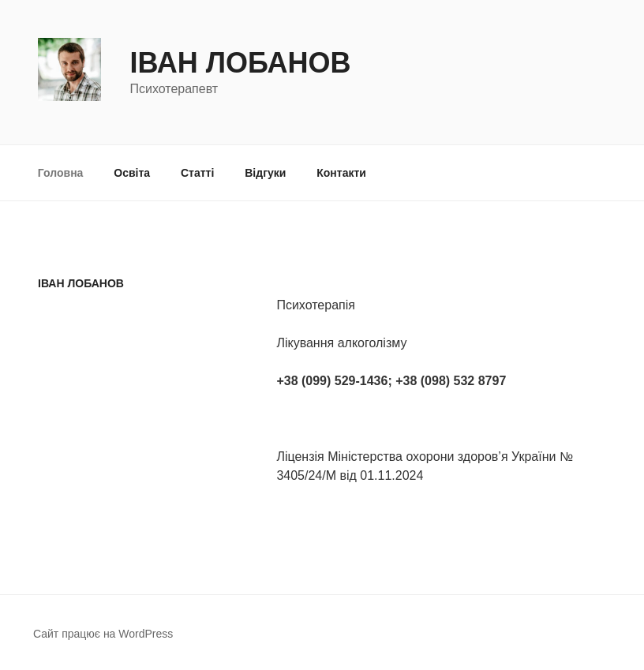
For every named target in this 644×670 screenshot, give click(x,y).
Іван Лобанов (240, 63)
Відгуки (265, 173)
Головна (61, 173)
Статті (197, 173)
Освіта (132, 173)
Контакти (341, 173)
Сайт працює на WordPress (103, 634)
